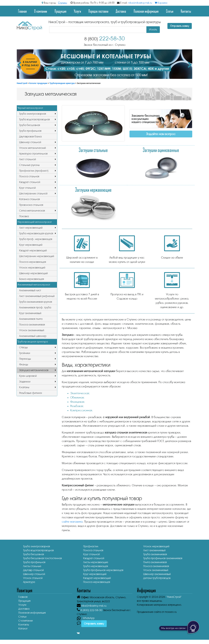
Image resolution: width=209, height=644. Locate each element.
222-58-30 (104, 39)
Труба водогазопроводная (34, 119)
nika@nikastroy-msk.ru (140, 3)
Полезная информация (146, 11)
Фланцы (24, 365)
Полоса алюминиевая (32, 325)
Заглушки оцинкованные (161, 150)
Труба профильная (30, 131)
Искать (153, 30)
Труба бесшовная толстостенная (42, 558)
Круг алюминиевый (30, 313)
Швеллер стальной (30, 142)
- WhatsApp (86, 618)
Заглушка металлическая (34, 370)
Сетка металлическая (32, 211)
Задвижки (25, 382)
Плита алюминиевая (155, 562)
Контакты (186, 11)
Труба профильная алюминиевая (163, 558)
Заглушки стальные (93, 150)
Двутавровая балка (30, 137)
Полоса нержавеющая (33, 262)
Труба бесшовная (30, 125)
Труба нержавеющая (96, 566)
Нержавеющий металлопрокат (35, 222)
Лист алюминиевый (154, 550)
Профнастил (91, 546)
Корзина (161, 3)
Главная (22, 11)
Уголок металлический (32, 148)
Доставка (121, 11)
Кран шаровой (28, 376)
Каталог (23, 629)
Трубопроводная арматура (62, 83)
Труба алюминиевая (155, 554)
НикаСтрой (22, 83)
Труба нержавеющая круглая (36, 233)
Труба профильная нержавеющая (103, 570)
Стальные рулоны (29, 165)
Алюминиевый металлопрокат (34, 285)
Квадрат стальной (30, 182)
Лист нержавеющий (31, 228)
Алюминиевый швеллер (33, 336)
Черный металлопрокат (30, 108)
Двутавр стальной (33, 570)
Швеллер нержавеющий (33, 273)
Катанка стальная (29, 199)
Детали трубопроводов (157, 578)
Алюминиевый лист (30, 290)
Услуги (77, 11)
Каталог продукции (38, 83)
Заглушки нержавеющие (93, 189)
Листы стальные (32, 566)
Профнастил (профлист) (34, 171)
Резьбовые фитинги (31, 393)
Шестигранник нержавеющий (37, 256)
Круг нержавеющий (31, 245)
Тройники (25, 353)
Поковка (24, 216)
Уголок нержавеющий (32, 268)
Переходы (25, 359)
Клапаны (24, 387)
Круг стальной (27, 188)
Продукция (60, 11)
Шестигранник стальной (33, 194)
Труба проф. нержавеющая (36, 239)
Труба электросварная (33, 114)
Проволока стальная (31, 205)
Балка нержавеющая (32, 279)
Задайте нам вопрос (161, 134)
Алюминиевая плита (31, 319)
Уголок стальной (33, 578)
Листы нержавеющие (96, 562)
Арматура (29, 582)
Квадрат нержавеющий (33, 251)
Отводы (23, 347)
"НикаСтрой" (174, 597)
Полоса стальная (29, 176)
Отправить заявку (180, 26)
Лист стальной (28, 159)
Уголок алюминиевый (32, 330)
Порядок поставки (98, 11)
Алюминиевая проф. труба (35, 308)
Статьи (170, 11)
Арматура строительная (33, 154)
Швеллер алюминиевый (157, 574)
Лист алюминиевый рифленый (37, 296)
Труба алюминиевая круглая (36, 302)
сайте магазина (72, 522)
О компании (41, 11)
